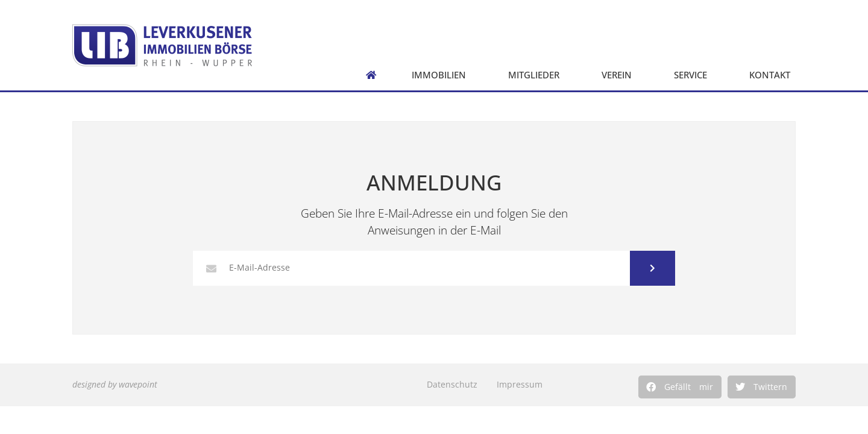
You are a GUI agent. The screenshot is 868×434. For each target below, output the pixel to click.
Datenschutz (452, 384)
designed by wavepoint (115, 384)
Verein (620, 75)
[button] (680, 387)
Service (693, 75)
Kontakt (773, 75)
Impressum (520, 384)
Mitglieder (537, 75)
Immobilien (442, 75)
